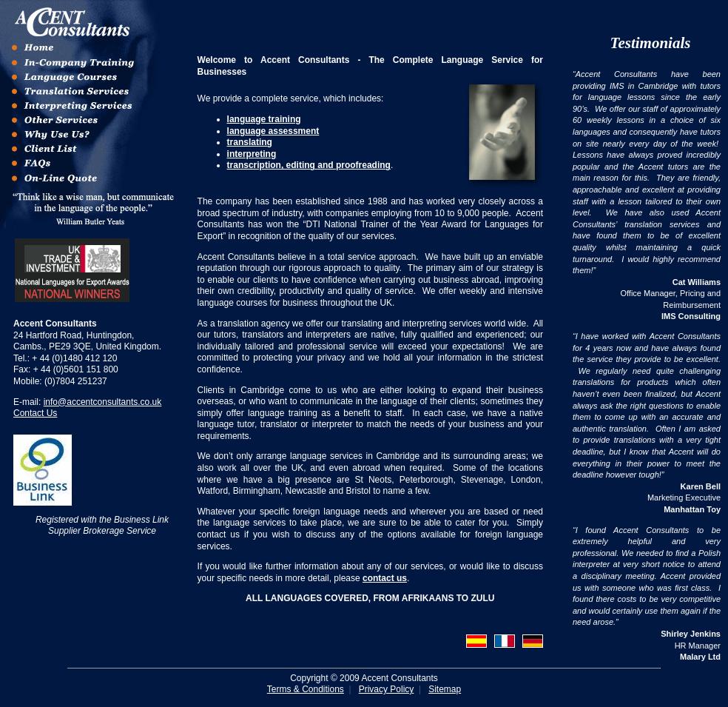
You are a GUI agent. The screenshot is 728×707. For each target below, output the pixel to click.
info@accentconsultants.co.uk (103, 402)
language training (264, 119)
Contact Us (35, 413)
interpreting (252, 154)
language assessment (273, 131)
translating (250, 142)
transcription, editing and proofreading (309, 165)
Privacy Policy (387, 689)
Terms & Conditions (306, 689)
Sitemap (445, 689)
